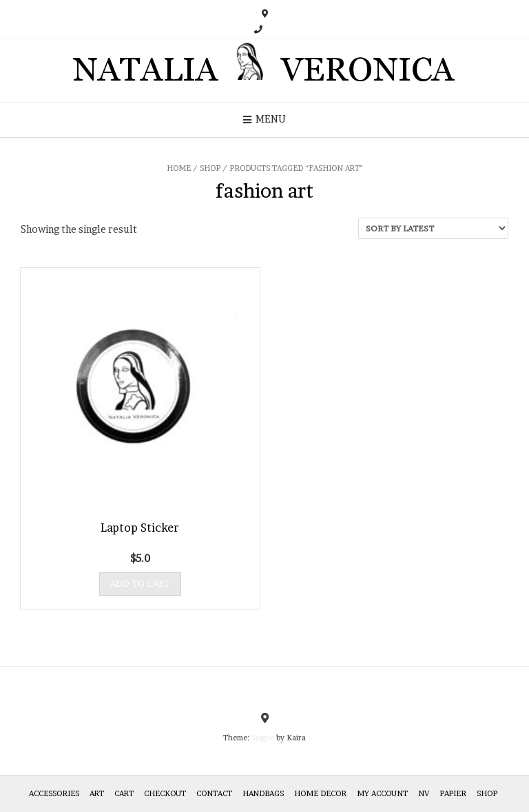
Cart (124, 793)
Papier (453, 793)
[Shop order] (433, 228)
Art (97, 793)
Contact (214, 793)
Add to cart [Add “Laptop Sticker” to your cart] (140, 583)
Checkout (165, 793)
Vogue (263, 738)
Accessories (54, 793)
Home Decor (320, 793)
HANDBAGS (263, 793)
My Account (382, 793)
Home (179, 168)
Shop (210, 168)
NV (424, 793)
